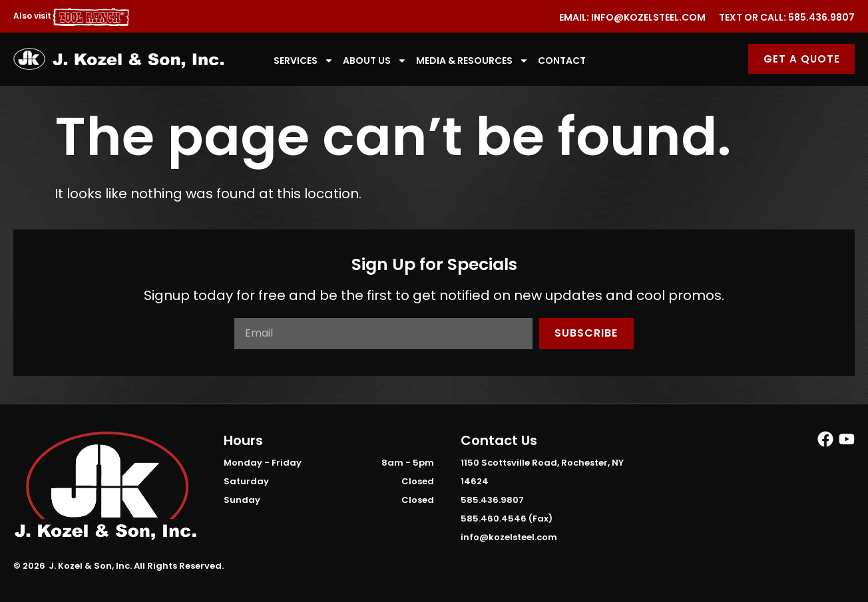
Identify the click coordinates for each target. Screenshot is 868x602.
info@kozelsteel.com (509, 537)
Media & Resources (472, 61)
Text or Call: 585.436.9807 (787, 17)
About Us (375, 61)
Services (304, 61)
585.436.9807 (492, 500)
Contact (562, 61)
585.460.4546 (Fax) (507, 519)
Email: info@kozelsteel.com (632, 17)
